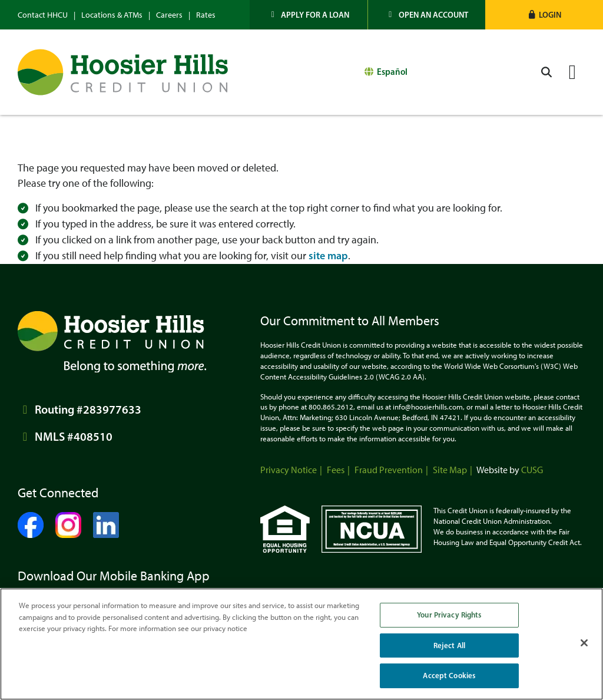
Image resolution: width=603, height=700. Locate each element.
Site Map (450, 470)
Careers (169, 15)
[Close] (584, 643)
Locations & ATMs (112, 15)
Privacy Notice (289, 470)
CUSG (532, 470)
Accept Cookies (449, 675)
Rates (206, 15)
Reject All (449, 645)
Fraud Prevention (389, 470)
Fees (336, 470)
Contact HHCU (43, 15)
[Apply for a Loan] (309, 15)
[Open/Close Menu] (572, 72)
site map (328, 256)
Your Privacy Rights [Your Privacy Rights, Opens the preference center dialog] (449, 615)
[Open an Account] (427, 15)
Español (392, 72)
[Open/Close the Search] (546, 72)
